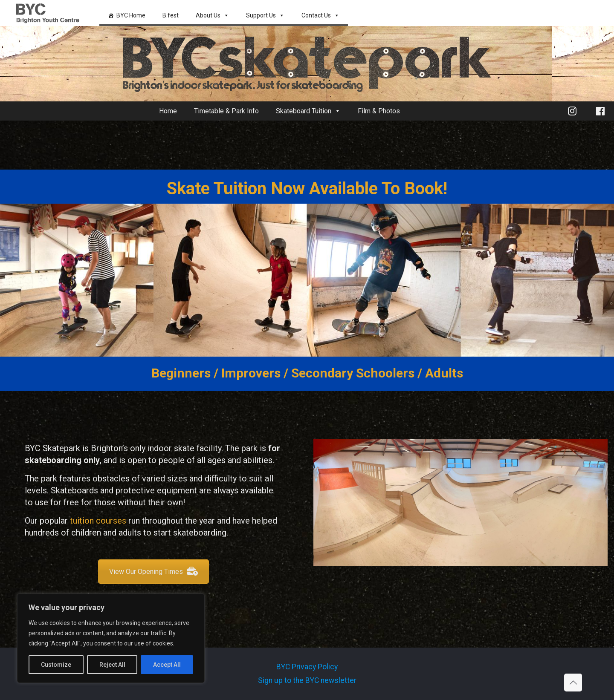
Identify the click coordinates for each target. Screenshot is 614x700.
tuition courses (98, 521)
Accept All (167, 665)
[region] (111, 638)
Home (168, 111)
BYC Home (131, 15)
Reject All (112, 665)
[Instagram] (572, 111)
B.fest (171, 15)
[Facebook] (600, 111)
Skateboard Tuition (308, 111)
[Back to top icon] (573, 683)
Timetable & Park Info (226, 111)
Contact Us (320, 15)
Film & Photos (379, 111)
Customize (56, 665)
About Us (212, 15)
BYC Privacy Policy (307, 667)
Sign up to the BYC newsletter (307, 680)
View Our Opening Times (153, 572)
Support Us (265, 15)
